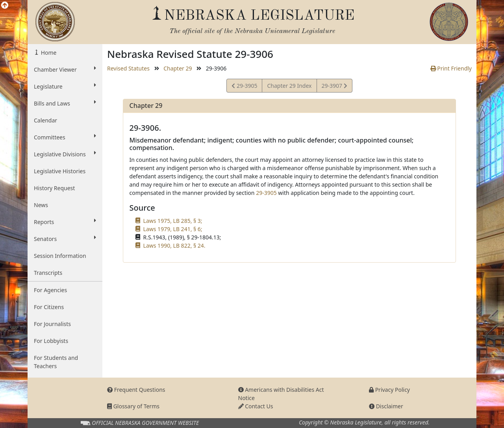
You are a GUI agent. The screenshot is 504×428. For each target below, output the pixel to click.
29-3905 (244, 87)
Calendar (45, 120)
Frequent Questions (136, 390)
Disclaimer (386, 406)
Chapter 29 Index (289, 86)
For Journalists (52, 324)
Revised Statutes (128, 68)
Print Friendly (451, 68)
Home (48, 53)
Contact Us (256, 406)
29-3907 (334, 87)
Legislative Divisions (65, 154)
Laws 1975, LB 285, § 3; (173, 221)
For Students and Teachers (56, 362)
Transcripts (48, 273)
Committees (65, 137)
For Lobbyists (51, 341)
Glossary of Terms (133, 406)
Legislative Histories (60, 171)
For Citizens (49, 307)
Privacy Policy (389, 390)
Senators (65, 239)
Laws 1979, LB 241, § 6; (173, 229)
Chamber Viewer (65, 69)
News (41, 205)
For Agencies (50, 290)
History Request (54, 188)
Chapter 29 (178, 68)
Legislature (65, 86)
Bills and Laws (65, 103)
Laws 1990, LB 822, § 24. (174, 245)
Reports (65, 222)
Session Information (60, 256)
